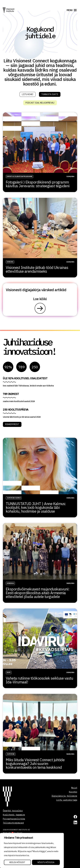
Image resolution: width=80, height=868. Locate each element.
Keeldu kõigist (17, 862)
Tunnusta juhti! (50, 94)
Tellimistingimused (13, 823)
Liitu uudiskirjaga (67, 800)
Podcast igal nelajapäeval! (40, 103)
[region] (32, 850)
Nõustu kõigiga (46, 862)
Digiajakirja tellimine (64, 796)
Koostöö (73, 792)
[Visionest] (9, 10)
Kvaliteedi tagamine (14, 815)
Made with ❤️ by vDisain (13, 833)
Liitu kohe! (28, 94)
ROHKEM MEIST (12, 424)
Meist (74, 788)
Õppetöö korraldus (13, 811)
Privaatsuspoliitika (14, 819)
